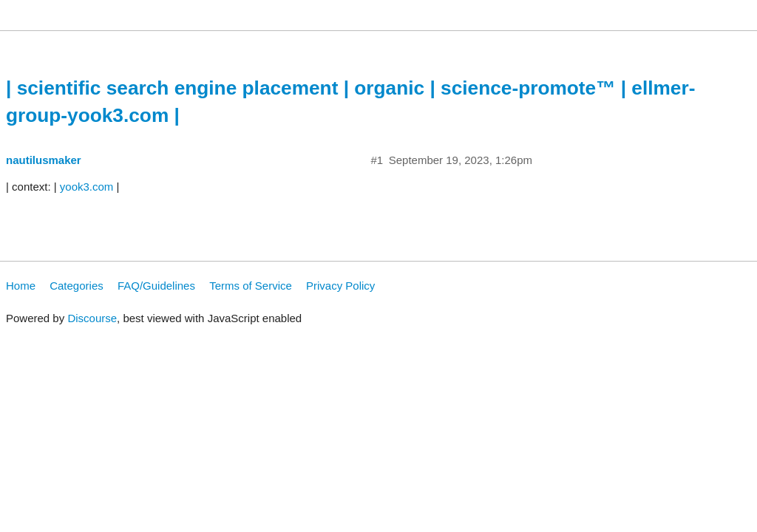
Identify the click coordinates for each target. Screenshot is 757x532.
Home (21, 286)
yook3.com (87, 187)
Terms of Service (251, 286)
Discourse (92, 318)
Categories (77, 286)
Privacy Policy (340, 286)
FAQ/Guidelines (156, 286)
